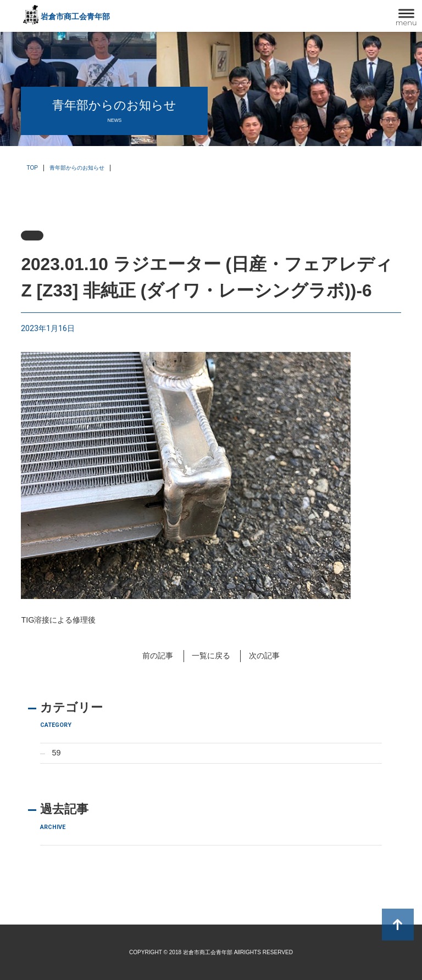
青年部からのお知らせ (77, 168)
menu (406, 23)
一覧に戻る (211, 656)
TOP (32, 168)
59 (57, 753)
